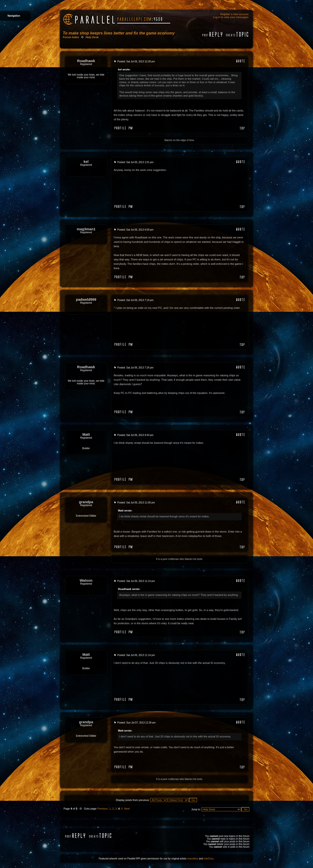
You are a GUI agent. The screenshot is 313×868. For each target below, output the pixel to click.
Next (127, 809)
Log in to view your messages (231, 17)
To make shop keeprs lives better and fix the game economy (119, 33)
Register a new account (234, 14)
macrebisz (193, 859)
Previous (103, 809)
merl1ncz (209, 859)
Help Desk (92, 37)
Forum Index (71, 37)
